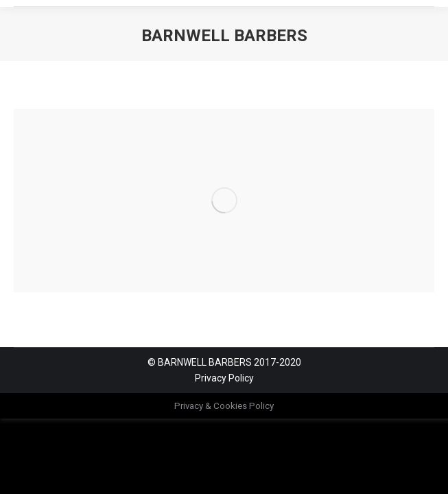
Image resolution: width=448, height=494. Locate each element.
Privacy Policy (224, 378)
